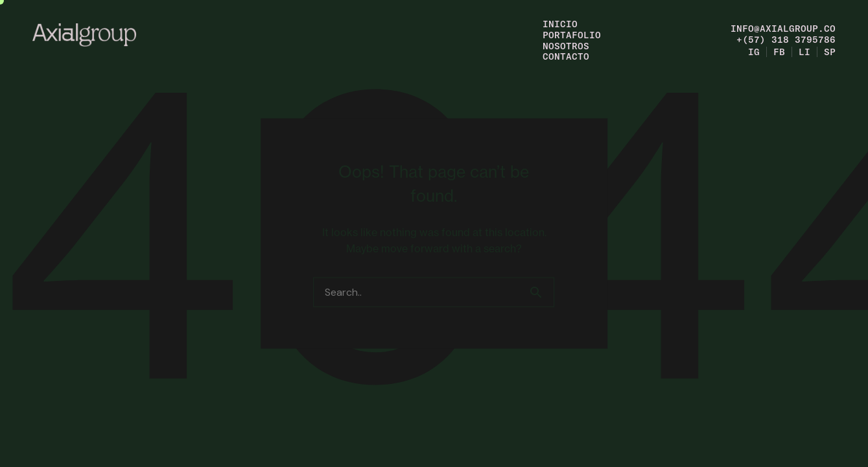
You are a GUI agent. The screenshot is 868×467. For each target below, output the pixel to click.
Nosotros (566, 46)
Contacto (566, 56)
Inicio (560, 24)
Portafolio (572, 35)
